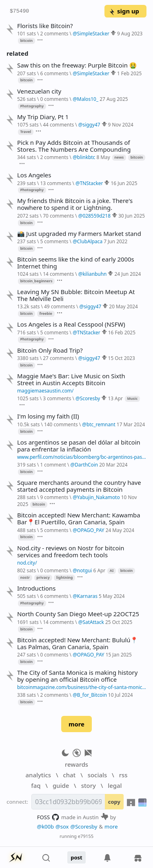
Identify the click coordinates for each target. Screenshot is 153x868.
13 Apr (115, 398)
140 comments (61, 424)
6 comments (54, 73)
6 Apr (100, 570)
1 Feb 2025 (129, 73)
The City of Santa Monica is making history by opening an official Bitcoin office (77, 676)
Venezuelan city (39, 91)
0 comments (54, 99)
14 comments (58, 274)
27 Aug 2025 (114, 99)
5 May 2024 (112, 596)
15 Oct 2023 (122, 358)
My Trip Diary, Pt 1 (43, 117)
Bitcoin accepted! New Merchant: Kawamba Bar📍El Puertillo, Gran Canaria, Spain (79, 519)
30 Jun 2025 (132, 216)
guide (61, 785)
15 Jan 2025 (119, 654)
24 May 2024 (120, 530)
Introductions (36, 588)
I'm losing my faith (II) (48, 416)
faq (36, 785)
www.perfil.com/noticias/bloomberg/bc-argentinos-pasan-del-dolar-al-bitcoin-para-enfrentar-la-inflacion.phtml (82, 457)
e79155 (86, 836)
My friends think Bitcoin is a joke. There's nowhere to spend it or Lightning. (75, 204)
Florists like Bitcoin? (45, 26)
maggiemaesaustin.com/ (45, 390)
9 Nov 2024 (121, 124)
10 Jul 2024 (121, 695)
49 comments (60, 306)
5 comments (54, 241)
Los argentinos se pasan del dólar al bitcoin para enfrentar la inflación (79, 446)
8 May (103, 157)
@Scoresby (84, 827)
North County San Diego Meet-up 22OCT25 (78, 614)
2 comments (54, 33)
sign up (124, 11)
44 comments (58, 124)
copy (114, 802)
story (89, 785)
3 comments (57, 398)
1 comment (53, 465)
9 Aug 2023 (130, 33)
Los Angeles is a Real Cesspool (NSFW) (71, 324)
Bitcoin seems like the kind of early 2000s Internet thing (76, 263)
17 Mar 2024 (131, 424)
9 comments (54, 497)
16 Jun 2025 (124, 183)
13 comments (55, 183)
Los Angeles (34, 175)
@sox (62, 827)
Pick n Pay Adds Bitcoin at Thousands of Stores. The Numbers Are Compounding (74, 146)
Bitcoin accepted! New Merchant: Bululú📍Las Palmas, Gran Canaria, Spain (78, 643)
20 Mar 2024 (113, 465)
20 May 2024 (123, 306)
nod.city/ (27, 563)
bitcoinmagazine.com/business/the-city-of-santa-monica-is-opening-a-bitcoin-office (82, 687)
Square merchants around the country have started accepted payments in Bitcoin (79, 486)
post (76, 857)
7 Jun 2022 (115, 241)
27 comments (58, 358)
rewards (76, 764)
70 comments (58, 216)
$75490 (19, 11)
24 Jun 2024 (127, 274)
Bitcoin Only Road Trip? (50, 350)
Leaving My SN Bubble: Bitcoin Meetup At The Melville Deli (76, 295)
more (76, 724)
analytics (38, 775)
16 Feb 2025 (122, 332)
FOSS (48, 817)
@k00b (45, 827)
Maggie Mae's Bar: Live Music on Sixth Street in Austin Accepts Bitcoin (71, 379)
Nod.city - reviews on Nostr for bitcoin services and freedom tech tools (71, 552)
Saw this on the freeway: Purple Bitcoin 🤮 (77, 65)
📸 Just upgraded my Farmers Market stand (79, 234)
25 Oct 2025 (119, 622)
